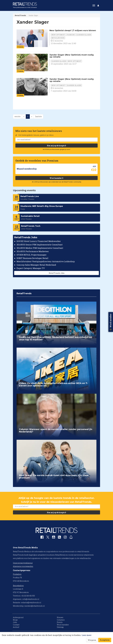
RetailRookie (58, 38)
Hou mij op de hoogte (57, 146)
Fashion (71, 35)
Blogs (15, 620)
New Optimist (58, 35)
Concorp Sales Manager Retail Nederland (36, 265)
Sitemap (60, 627)
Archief (16, 627)
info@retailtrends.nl (31, 599)
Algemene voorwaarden (23, 566)
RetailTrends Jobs (57, 273)
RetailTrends (20, 15)
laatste (38, 116)
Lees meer (87, 635)
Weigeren (92, 640)
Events (60, 622)
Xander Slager (84, 35)
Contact (16, 625)
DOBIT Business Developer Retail (32, 258)
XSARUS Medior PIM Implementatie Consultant (40, 248)
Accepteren (105, 640)
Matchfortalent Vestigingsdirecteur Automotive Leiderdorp (46, 261)
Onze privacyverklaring (23, 563)
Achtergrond (18, 617)
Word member (56, 178)
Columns (61, 620)
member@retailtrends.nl (35, 606)
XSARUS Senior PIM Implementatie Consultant (40, 245)
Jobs (15, 622)
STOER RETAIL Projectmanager (32, 255)
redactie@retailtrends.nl (31, 603)
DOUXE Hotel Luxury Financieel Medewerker (39, 241)
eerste (17, 116)
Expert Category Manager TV (31, 268)
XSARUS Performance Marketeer (33, 251)
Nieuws (60, 617)
